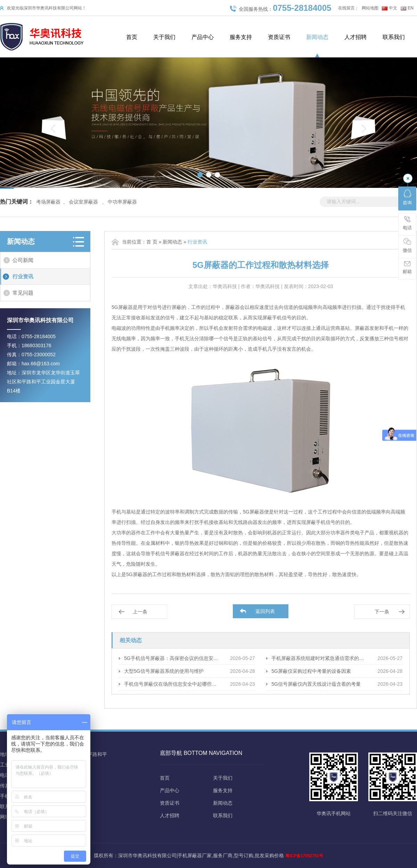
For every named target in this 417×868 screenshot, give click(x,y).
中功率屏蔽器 (122, 202)
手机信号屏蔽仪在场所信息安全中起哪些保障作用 (172, 684)
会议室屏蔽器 (83, 202)
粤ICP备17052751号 (304, 856)
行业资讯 (23, 276)
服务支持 (241, 37)
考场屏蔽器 (48, 202)
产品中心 (203, 37)
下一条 (382, 612)
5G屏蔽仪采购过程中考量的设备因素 (311, 671)
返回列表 (265, 611)
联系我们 (394, 37)
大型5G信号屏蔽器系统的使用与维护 (164, 671)
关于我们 (164, 37)
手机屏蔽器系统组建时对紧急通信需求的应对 (319, 658)
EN (411, 8)
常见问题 (23, 293)
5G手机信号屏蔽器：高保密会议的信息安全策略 (172, 658)
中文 (393, 8)
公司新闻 (23, 260)
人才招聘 (355, 37)
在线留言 (346, 8)
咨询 (407, 197)
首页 (132, 37)
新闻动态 (317, 37)
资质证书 (279, 37)
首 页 (152, 242)
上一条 (140, 612)
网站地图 (370, 8)
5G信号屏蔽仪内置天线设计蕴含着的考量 (316, 684)
